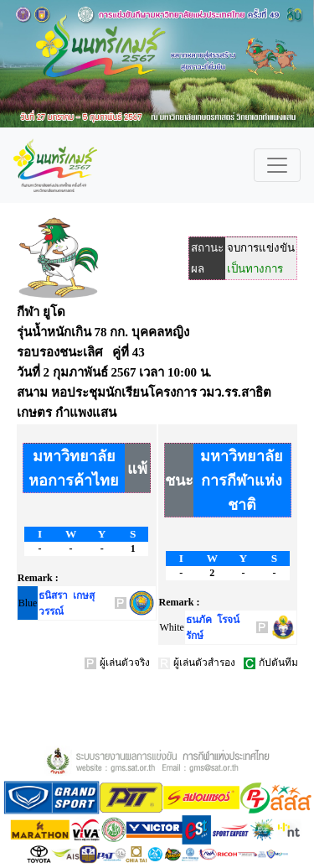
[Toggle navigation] (277, 165)
